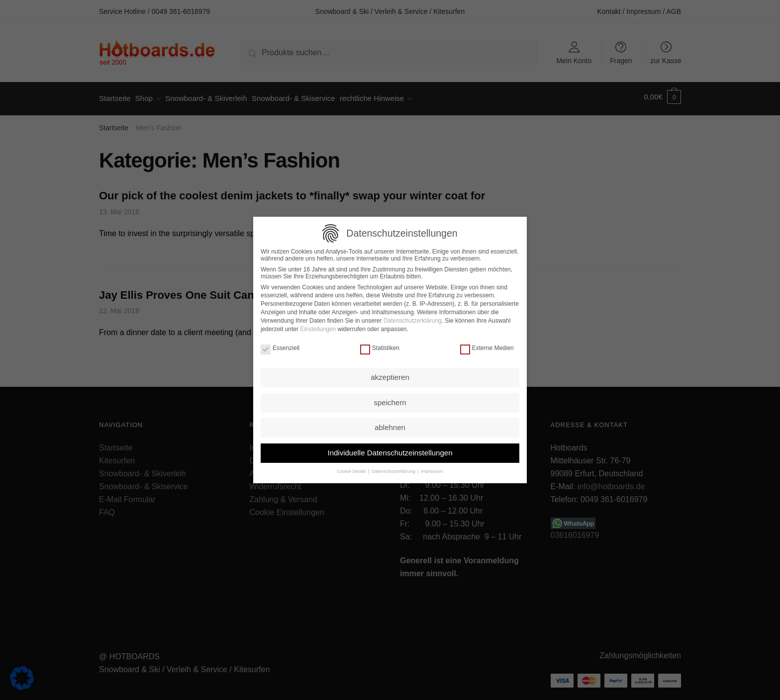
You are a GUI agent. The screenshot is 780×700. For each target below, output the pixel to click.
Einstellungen (318, 327)
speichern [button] (390, 400)
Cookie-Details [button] (352, 469)
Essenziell (280, 346)
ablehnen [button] (390, 425)
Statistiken (380, 346)
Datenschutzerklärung (413, 319)
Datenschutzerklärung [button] (394, 469)
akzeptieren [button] (390, 375)
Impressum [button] (432, 469)
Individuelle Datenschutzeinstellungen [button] (390, 451)
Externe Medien (487, 346)
